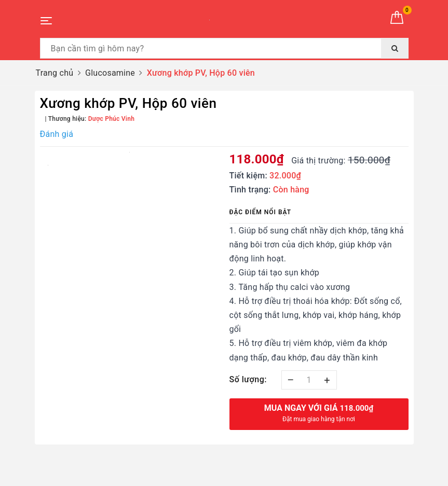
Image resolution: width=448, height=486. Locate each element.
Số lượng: (248, 379)
